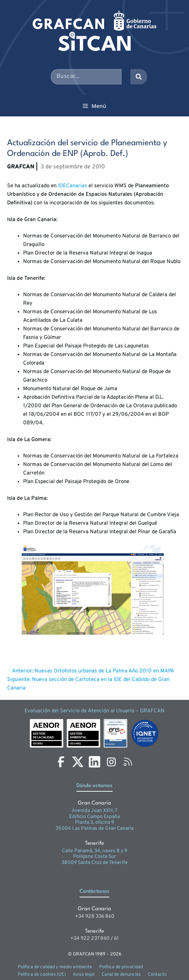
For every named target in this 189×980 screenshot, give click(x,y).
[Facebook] (61, 762)
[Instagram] (111, 762)
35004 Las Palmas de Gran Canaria (94, 829)
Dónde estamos (94, 786)
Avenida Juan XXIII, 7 (94, 811)
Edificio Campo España (94, 817)
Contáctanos (94, 892)
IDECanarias (72, 186)
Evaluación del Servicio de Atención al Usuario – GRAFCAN (94, 711)
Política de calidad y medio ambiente (55, 967)
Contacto (157, 975)
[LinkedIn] (94, 762)
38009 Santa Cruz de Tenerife (95, 863)
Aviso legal (84, 975)
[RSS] (128, 762)
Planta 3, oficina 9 (94, 822)
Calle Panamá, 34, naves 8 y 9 (94, 851)
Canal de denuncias (121, 975)
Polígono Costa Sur (94, 857)
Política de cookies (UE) (42, 975)
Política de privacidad (121, 967)
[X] (78, 762)
